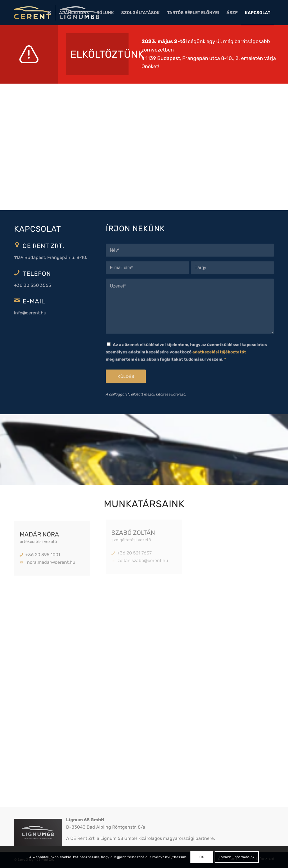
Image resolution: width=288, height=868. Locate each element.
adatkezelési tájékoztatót (219, 345)
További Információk (237, 857)
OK (202, 857)
